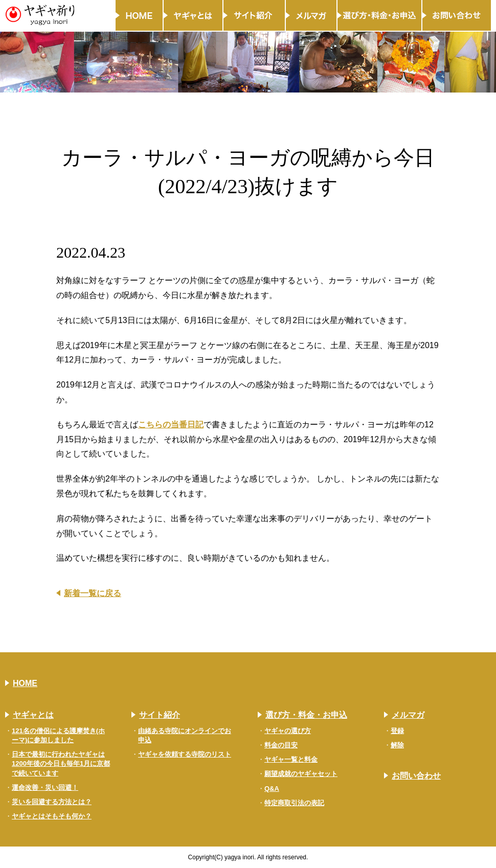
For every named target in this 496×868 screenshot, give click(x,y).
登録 (397, 731)
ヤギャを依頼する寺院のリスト (185, 754)
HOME (25, 683)
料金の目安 (281, 745)
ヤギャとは (33, 715)
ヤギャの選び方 (288, 731)
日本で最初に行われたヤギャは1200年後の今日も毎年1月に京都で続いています (61, 763)
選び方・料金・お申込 (306, 715)
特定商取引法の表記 (294, 803)
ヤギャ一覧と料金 (291, 759)
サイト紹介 (160, 715)
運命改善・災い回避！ (45, 787)
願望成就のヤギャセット (301, 774)
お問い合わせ (416, 776)
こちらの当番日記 (171, 425)
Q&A (272, 789)
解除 (397, 745)
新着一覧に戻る (93, 593)
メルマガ (408, 715)
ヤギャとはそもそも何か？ (52, 816)
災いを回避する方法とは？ (52, 802)
